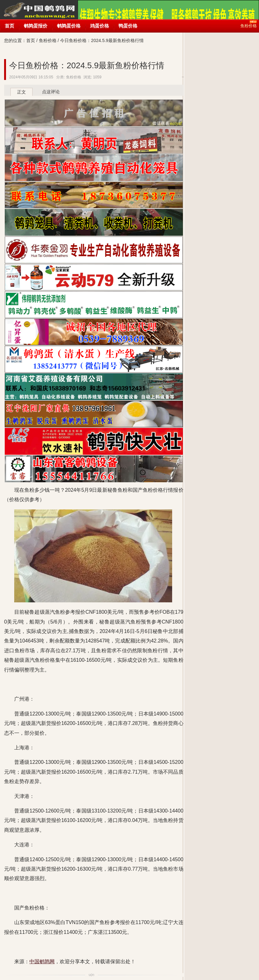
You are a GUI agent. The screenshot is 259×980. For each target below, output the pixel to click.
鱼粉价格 (48, 40)
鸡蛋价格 (99, 26)
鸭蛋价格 (128, 26)
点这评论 (51, 92)
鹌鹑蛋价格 (69, 26)
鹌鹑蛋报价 (36, 26)
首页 (9, 26)
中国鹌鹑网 (39, 16)
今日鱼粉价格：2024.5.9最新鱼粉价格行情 (87, 65)
